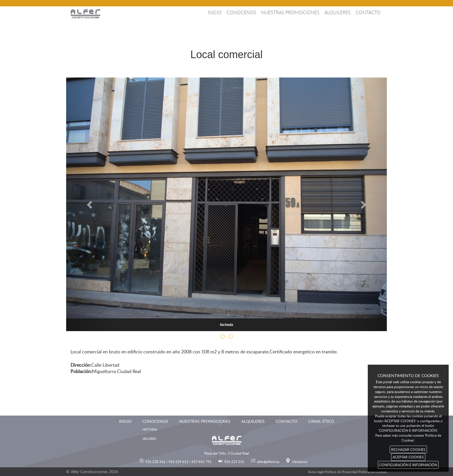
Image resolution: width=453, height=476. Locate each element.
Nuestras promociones (290, 12)
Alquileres (338, 12)
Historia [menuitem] (150, 429)
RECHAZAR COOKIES (408, 449)
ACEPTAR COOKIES (408, 457)
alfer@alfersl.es (268, 462)
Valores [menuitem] (149, 439)
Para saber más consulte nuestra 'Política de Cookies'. (408, 438)
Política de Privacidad (341, 472)
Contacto (368, 12)
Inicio (215, 12)
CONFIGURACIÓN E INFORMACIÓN (408, 465)
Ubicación (300, 462)
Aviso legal (316, 472)
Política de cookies (373, 472)
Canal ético (321, 421)
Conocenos (241, 12)
